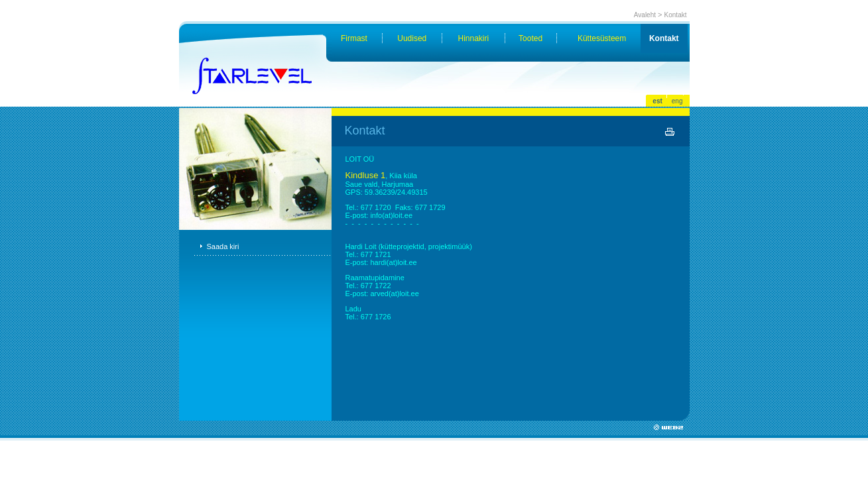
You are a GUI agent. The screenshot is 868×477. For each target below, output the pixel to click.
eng (677, 101)
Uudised (412, 38)
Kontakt (676, 15)
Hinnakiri (474, 38)
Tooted (530, 38)
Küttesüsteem (602, 38)
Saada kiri (223, 246)
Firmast (354, 38)
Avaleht (645, 15)
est (657, 101)
